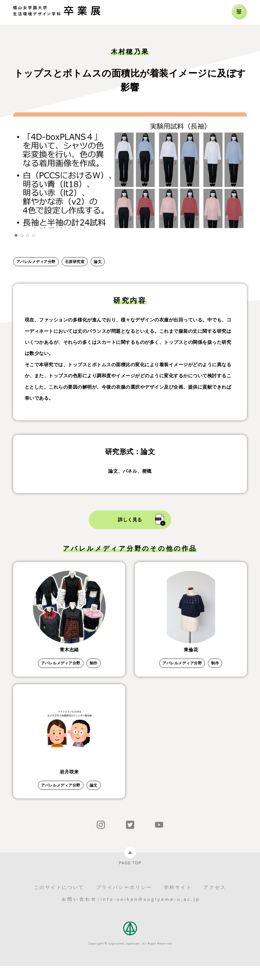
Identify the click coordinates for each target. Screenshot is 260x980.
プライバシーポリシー (124, 901)
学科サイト (178, 901)
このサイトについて (59, 901)
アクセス (215, 901)
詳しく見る (130, 520)
